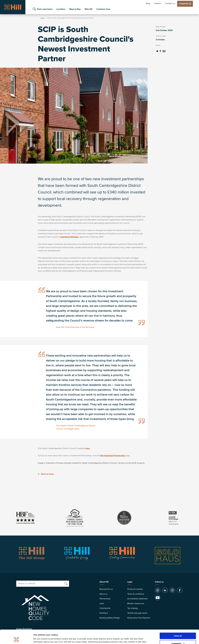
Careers (158, 3)
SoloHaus (104, 613)
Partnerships (105, 599)
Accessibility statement (138, 599)
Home (42, 18)
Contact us (170, 3)
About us (103, 594)
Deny (178, 638)
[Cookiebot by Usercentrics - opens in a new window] (16, 639)
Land (102, 603)
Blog (148, 3)
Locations (61, 9)
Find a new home (45, 9)
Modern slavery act (136, 603)
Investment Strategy (69, 237)
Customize (178, 630)
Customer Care (103, 9)
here (87, 448)
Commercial (105, 608)
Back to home (46, 474)
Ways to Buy (75, 9)
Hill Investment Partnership (112, 456)
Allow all (178, 623)
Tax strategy (133, 608)
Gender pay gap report (137, 613)
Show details (39, 639)
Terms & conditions (136, 594)
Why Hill (88, 9)
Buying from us (106, 589)
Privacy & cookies (135, 589)
